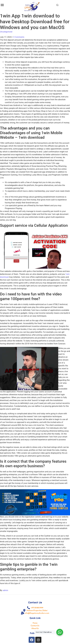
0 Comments (19, 37)
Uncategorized (6, 32)
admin (5, 590)
